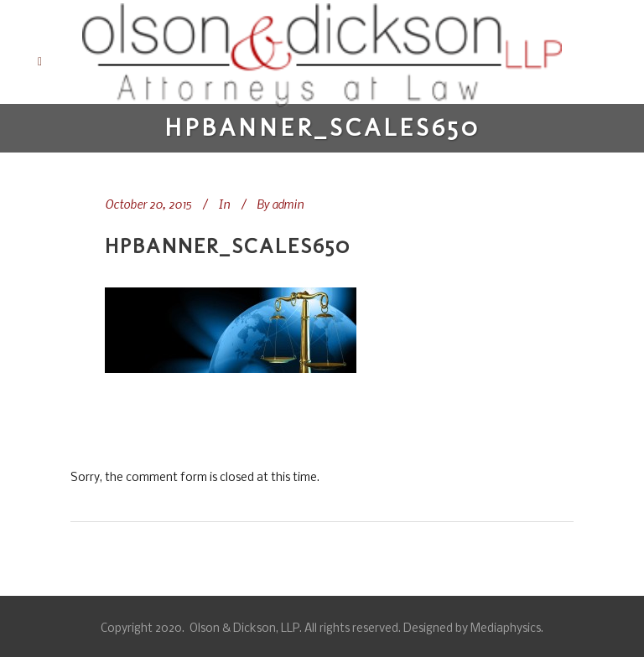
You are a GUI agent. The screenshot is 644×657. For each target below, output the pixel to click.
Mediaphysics (506, 629)
